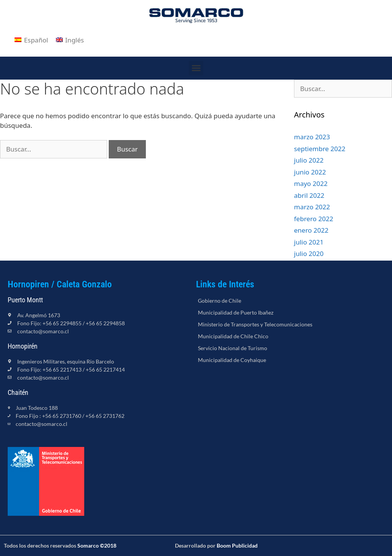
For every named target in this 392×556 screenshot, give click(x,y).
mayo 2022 (311, 183)
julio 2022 (309, 160)
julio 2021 (309, 242)
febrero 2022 (314, 219)
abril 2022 (309, 195)
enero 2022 (311, 230)
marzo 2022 (312, 207)
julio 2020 (309, 254)
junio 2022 (310, 172)
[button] (196, 68)
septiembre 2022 (320, 149)
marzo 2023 (312, 137)
